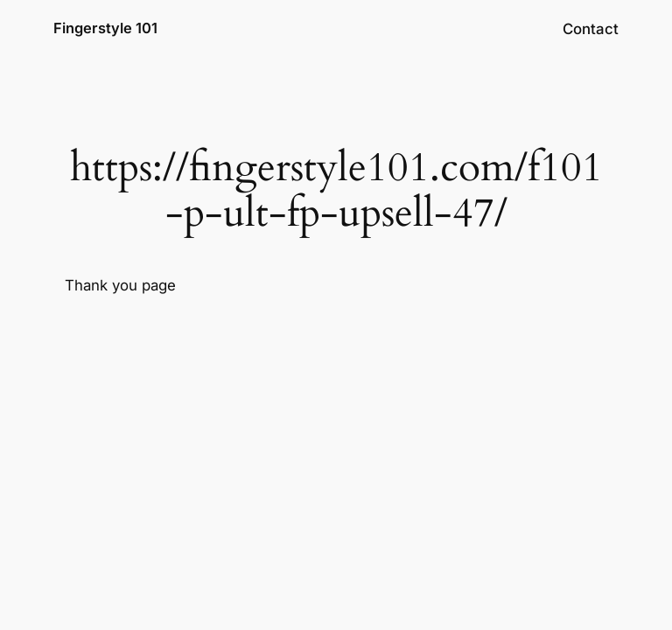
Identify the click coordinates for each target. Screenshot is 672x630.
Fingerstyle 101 (105, 28)
